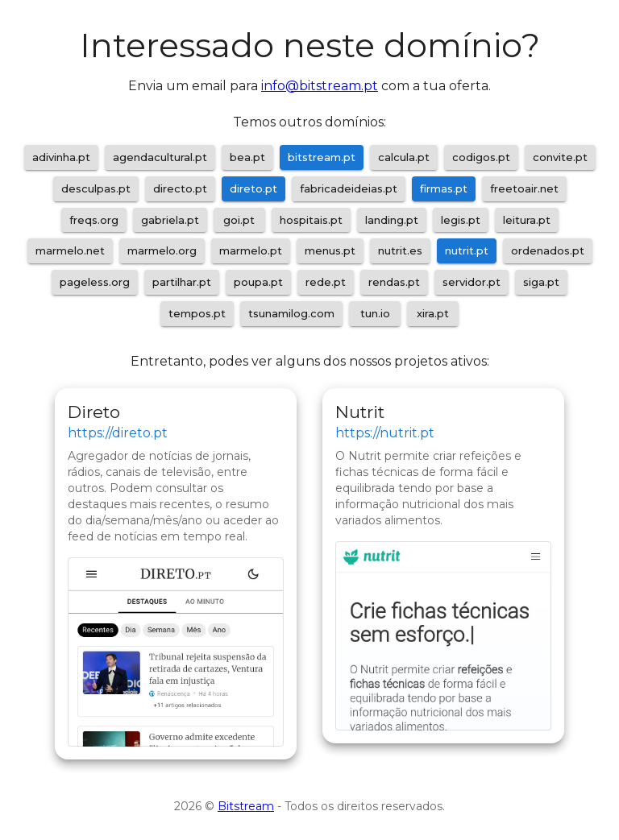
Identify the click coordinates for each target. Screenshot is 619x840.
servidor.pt (472, 282)
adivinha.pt (61, 157)
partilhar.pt (182, 282)
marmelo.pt (251, 250)
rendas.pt (394, 282)
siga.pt (541, 282)
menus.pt (330, 250)
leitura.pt (527, 220)
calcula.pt (404, 157)
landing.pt (392, 220)
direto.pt (253, 188)
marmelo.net (70, 250)
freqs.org (94, 220)
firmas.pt (444, 188)
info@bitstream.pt (320, 86)
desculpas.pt (96, 188)
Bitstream (246, 806)
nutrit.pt (467, 250)
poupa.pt (258, 282)
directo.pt (180, 188)
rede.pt (326, 282)
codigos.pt (481, 157)
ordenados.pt (548, 250)
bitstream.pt (322, 157)
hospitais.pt (311, 220)
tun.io (375, 313)
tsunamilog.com (291, 313)
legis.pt (461, 220)
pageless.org (95, 282)
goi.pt (239, 220)
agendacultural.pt (160, 157)
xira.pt (433, 313)
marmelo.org (162, 250)
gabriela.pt (170, 220)
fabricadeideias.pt (349, 188)
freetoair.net (524, 188)
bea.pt (247, 157)
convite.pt (560, 157)
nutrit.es (400, 250)
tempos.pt (197, 313)
